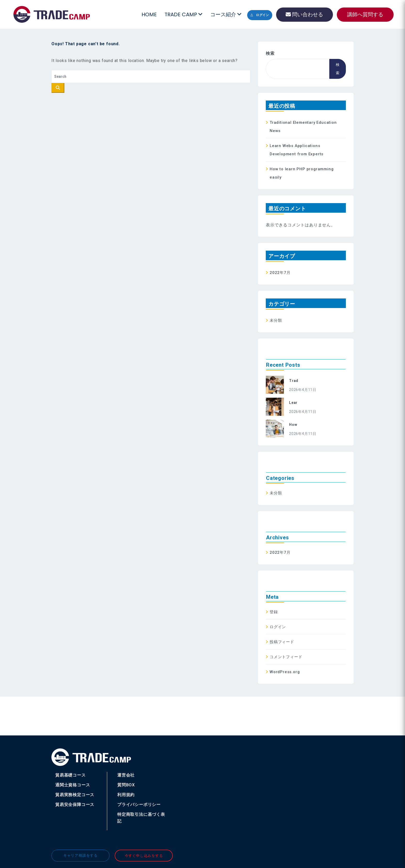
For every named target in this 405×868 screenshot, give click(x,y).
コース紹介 (226, 14)
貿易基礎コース (71, 775)
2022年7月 (280, 273)
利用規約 (126, 795)
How (293, 425)
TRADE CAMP (183, 14)
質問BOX (126, 785)
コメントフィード (286, 657)
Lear (293, 403)
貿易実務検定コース (75, 795)
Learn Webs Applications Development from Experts (297, 150)
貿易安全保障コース (75, 805)
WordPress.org (285, 672)
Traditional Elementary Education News (303, 127)
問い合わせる (304, 14)
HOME (149, 14)
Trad (294, 381)
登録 (274, 612)
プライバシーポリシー (139, 805)
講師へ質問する (365, 14)
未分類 (276, 320)
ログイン (260, 15)
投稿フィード (282, 642)
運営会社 (126, 775)
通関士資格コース (73, 785)
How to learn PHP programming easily (302, 173)
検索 (270, 53)
